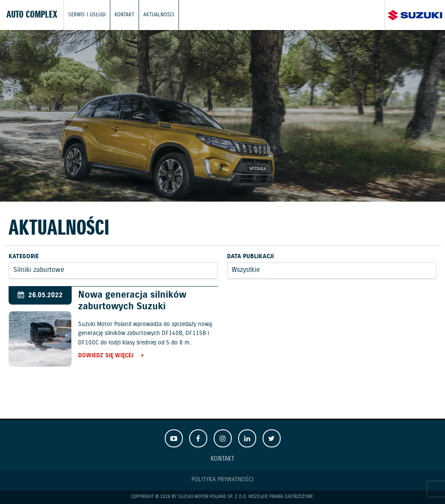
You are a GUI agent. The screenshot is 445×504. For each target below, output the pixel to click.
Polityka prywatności (222, 480)
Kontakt (124, 15)
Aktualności (159, 15)
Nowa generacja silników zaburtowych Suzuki (132, 301)
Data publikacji (250, 257)
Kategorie (24, 257)
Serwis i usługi (87, 15)
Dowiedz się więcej (106, 356)
